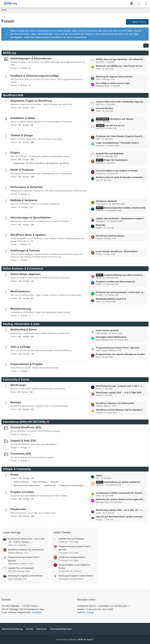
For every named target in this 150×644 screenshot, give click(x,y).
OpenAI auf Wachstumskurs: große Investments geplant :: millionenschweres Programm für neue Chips (121, 517)
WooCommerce (20, 291)
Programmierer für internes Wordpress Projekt (120, 354)
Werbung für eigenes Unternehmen (114, 77)
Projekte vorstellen (22, 492)
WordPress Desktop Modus (110, 236)
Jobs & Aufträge (21, 347)
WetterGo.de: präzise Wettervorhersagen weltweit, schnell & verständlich (121, 499)
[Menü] (146, 4)
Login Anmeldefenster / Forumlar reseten (117, 143)
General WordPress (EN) (26, 427)
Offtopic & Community (17, 469)
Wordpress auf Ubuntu (122, 119)
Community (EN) (21, 454)
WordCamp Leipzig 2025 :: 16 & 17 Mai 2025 (119, 392)
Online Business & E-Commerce (23, 269)
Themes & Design (21, 135)
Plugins (15, 153)
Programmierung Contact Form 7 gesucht (118, 348)
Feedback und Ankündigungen (72, 486)
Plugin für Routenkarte (116, 160)
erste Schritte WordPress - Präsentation (117, 251)
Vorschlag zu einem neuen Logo (113, 83)
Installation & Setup (23, 118)
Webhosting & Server (24, 330)
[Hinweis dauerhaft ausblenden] (144, 31)
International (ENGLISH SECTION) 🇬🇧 (26, 422)
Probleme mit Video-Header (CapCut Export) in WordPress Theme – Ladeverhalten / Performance (121, 136)
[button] (146, 46)
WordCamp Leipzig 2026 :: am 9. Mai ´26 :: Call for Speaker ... (121, 510)
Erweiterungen (19, 163)
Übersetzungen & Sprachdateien (31, 218)
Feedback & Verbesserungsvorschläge (35, 76)
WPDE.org (9, 53)
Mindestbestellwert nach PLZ (111, 299)
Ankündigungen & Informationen (31, 58)
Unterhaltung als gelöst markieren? (122, 482)
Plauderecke (18, 509)
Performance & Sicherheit (27, 187)
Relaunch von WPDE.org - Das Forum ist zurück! (121, 66)
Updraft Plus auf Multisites (110, 153)
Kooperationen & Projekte (27, 364)
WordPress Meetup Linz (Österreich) (115, 403)
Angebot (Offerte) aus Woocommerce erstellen (125, 275)
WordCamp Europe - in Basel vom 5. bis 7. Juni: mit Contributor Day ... (121, 386)
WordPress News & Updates (28, 235)
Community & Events (16, 380)
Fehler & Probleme (22, 170)
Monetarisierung (21, 309)
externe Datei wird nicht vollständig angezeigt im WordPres (121, 102)
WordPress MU (50, 486)
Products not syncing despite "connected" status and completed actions (121, 292)
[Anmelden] (139, 4)
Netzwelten (55, 482)
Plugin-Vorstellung (39, 482)
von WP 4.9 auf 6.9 (115, 126)
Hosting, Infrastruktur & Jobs (21, 324)
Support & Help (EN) (23, 441)
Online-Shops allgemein (25, 274)
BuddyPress (54, 163)
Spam (99, 475)
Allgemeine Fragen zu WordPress (31, 101)
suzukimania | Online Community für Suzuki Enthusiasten (121, 493)
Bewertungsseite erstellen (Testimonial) (125, 208)
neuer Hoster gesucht (107, 330)
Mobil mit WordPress (37, 163)
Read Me (100, 225)
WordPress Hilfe (13, 95)
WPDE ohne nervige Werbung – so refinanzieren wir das (121, 59)
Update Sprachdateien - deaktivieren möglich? (120, 218)
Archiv (15, 475)
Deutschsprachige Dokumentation (27, 486)
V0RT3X (81, 612)
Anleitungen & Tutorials (25, 251)
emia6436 (37, 612)
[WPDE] (10, 3)
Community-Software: (75, 639)
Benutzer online (86, 600)
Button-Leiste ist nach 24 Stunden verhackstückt (121, 177)
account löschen (105, 108)
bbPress (66, 163)
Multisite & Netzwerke (24, 200)
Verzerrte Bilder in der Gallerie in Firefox (117, 171)
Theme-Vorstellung (21, 482)
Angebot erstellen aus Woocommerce (116, 282)
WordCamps (18, 385)
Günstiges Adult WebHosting (111, 337)
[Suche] (132, 4)
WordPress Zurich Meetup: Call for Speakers (119, 410)
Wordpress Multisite (106, 201)
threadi (90, 612)
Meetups (16, 402)
